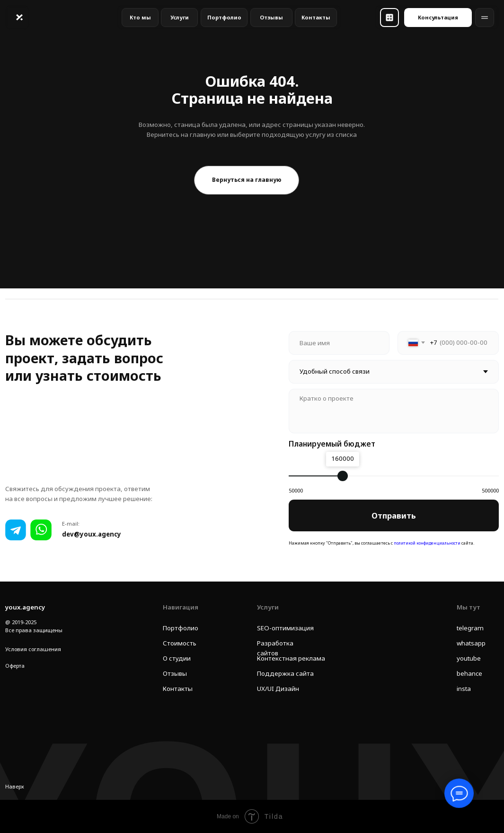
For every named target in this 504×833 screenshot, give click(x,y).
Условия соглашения (33, 649)
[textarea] (394, 411)
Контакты (178, 689)
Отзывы (175, 673)
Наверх (15, 786)
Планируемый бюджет (332, 444)
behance (469, 673)
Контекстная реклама (291, 658)
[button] (389, 18)
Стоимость (180, 643)
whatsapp (471, 643)
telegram (470, 628)
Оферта (15, 666)
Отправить (394, 515)
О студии (177, 658)
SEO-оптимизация (285, 628)
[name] (339, 343)
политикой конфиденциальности (428, 543)
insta (464, 689)
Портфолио (181, 628)
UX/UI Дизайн (278, 689)
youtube (469, 658)
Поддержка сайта (285, 673)
